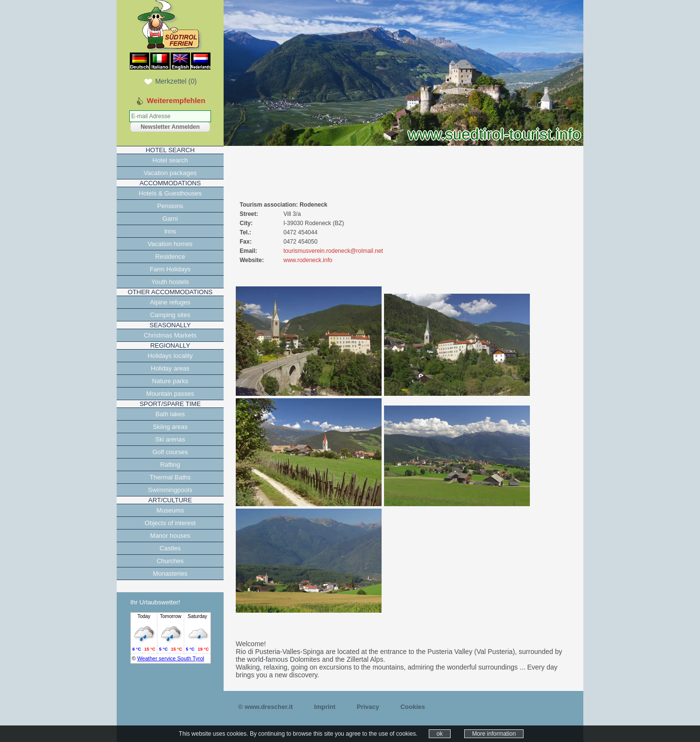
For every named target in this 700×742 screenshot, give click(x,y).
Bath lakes (170, 414)
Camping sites (170, 315)
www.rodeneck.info (308, 260)
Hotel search (170, 160)
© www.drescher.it (265, 707)
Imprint (325, 707)
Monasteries (170, 574)
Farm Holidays (170, 269)
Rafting (170, 465)
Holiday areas (170, 368)
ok (440, 734)
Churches (170, 561)
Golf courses (170, 452)
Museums (170, 510)
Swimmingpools (170, 490)
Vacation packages (170, 173)
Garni (170, 219)
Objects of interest (170, 523)
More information (494, 734)
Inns (170, 231)
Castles (170, 548)
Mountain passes (170, 394)
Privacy (368, 707)
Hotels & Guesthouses (170, 193)
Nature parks (170, 381)
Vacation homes (170, 244)
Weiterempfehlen (176, 100)
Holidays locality (170, 356)
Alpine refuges (170, 302)
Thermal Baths (170, 477)
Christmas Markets (170, 335)
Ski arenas (170, 439)
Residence (170, 256)
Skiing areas (170, 427)
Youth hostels (170, 282)
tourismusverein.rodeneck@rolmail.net (333, 251)
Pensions (170, 206)
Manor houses (170, 536)
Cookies (413, 707)
